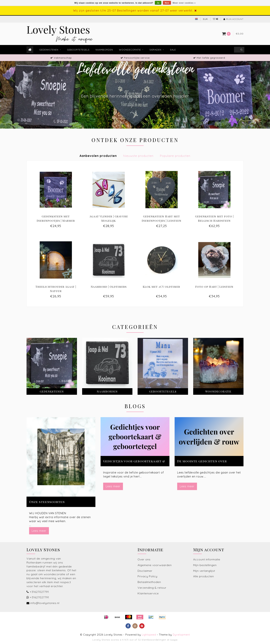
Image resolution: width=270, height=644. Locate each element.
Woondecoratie (130, 50)
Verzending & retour (152, 588)
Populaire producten (175, 156)
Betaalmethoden (149, 582)
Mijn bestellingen (205, 565)
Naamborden (104, 50)
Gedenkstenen (49, 50)
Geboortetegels (78, 50)
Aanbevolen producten (98, 156)
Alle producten (204, 576)
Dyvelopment (181, 635)
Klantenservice (148, 593)
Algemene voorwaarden (155, 565)
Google (174, 640)
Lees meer (39, 531)
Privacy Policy (147, 576)
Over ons (144, 559)
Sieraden (155, 50)
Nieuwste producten (138, 156)
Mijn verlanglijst (204, 571)
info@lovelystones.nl (45, 603)
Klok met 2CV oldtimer (161, 287)
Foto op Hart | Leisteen (214, 287)
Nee (167, 3)
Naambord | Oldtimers (109, 287)
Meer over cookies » (184, 3)
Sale (173, 50)
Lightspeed (149, 635)
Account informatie (207, 559)
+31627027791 (39, 592)
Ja (158, 3)
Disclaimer (145, 571)
